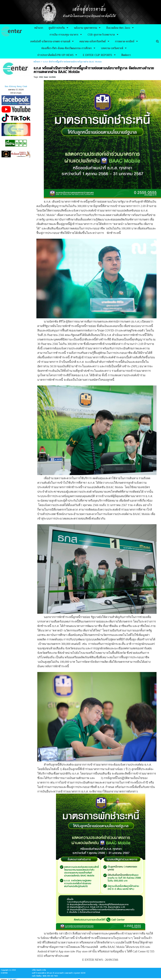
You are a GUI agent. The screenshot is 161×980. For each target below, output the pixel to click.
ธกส (41, 77)
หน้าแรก (37, 62)
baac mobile (50, 77)
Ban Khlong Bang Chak (16, 86)
